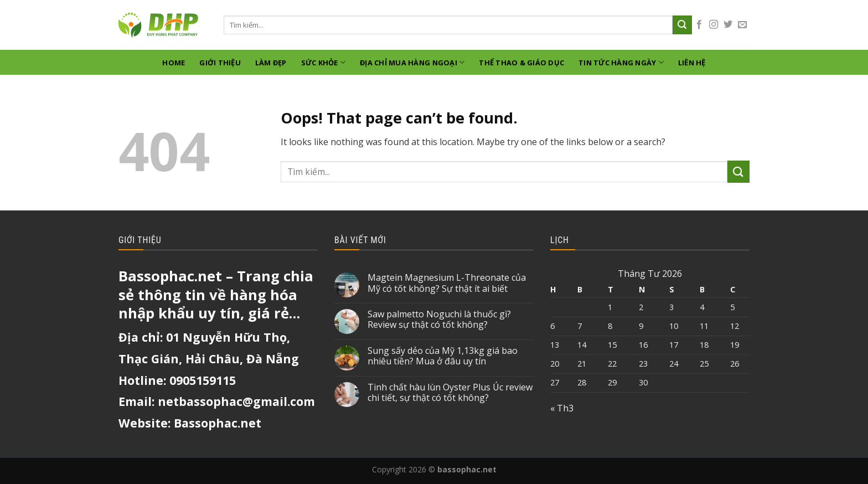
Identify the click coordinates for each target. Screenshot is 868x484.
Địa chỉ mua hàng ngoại (412, 62)
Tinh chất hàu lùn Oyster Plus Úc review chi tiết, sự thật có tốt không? (450, 393)
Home (174, 63)
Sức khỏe (324, 62)
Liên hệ (692, 63)
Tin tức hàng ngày (621, 62)
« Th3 (562, 408)
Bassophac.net (218, 423)
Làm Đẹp (271, 63)
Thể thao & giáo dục (521, 63)
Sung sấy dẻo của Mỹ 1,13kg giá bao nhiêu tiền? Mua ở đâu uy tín (443, 356)
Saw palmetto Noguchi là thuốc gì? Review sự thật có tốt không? (439, 320)
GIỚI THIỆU (220, 63)
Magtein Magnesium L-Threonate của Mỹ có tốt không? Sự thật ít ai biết (447, 283)
